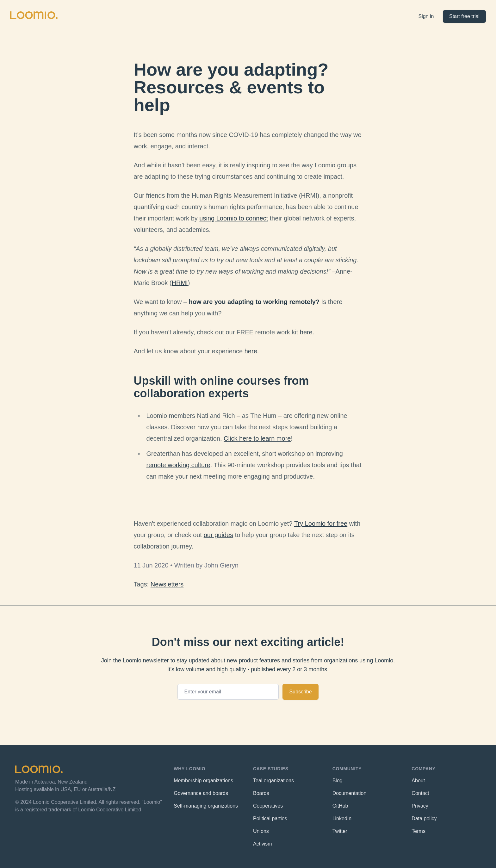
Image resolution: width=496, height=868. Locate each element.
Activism (263, 844)
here (306, 332)
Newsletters (167, 584)
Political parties (270, 818)
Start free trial (464, 16)
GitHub (340, 806)
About (418, 781)
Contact (420, 793)
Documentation (350, 793)
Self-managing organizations (206, 806)
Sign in (426, 16)
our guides (218, 535)
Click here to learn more (257, 438)
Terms (418, 831)
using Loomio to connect (234, 218)
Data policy (424, 818)
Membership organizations (203, 781)
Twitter (340, 831)
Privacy (420, 806)
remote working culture (178, 465)
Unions (261, 831)
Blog (338, 781)
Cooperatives (268, 806)
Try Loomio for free (321, 524)
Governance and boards (201, 793)
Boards (261, 793)
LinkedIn (342, 818)
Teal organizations (273, 781)
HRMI (180, 283)
